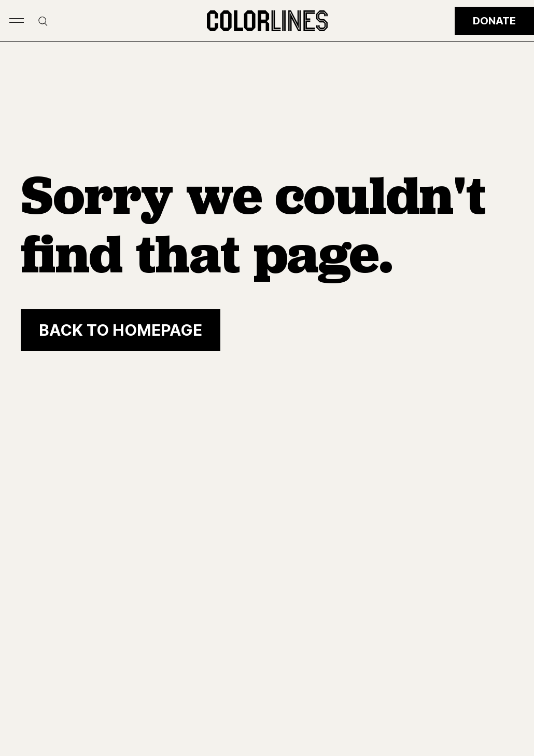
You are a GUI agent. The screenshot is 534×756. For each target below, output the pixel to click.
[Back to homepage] (121, 330)
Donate (494, 21)
